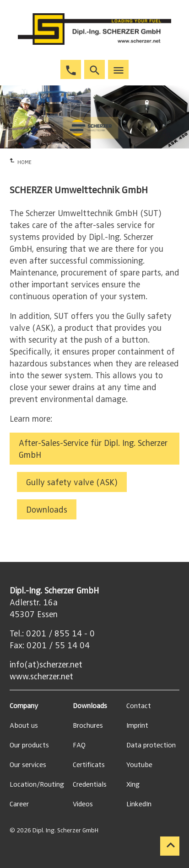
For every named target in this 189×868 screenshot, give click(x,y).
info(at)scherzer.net (46, 665)
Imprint (137, 725)
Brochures (88, 725)
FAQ (79, 745)
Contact (139, 706)
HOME (24, 162)
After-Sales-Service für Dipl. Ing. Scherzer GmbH (93, 449)
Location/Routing (37, 784)
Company (24, 706)
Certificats (89, 765)
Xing (133, 784)
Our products (29, 745)
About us (24, 725)
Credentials (90, 784)
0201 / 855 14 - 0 (60, 634)
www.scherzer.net (41, 677)
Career (19, 804)
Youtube (139, 765)
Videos (83, 804)
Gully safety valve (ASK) (72, 482)
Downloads (47, 510)
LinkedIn (139, 804)
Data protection (151, 745)
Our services (28, 765)
